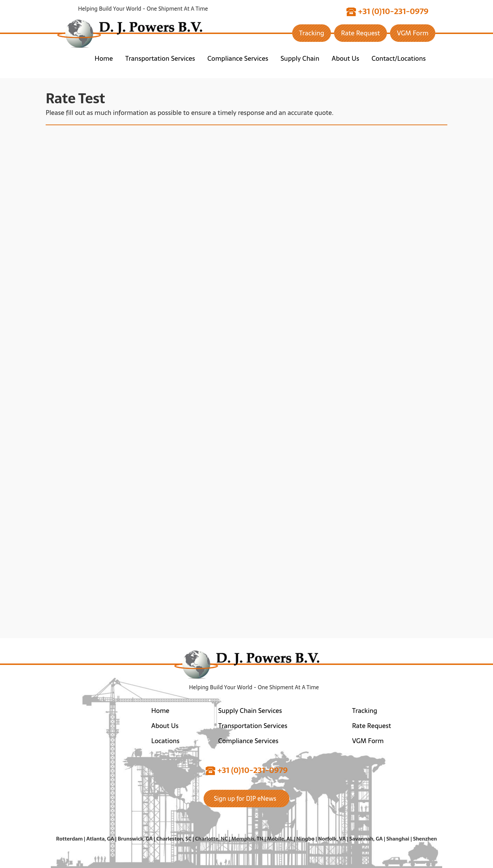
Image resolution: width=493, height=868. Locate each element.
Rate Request (360, 33)
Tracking (312, 33)
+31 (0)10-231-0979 (387, 12)
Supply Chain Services (250, 711)
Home (104, 58)
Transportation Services (253, 726)
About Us (165, 726)
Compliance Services (248, 741)
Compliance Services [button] (238, 58)
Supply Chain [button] (300, 58)
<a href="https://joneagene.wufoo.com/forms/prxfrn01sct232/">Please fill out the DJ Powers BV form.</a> (246, 379)
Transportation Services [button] (160, 58)
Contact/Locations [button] (399, 58)
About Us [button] (345, 58)
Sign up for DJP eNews (245, 799)
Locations (165, 741)
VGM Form (413, 33)
